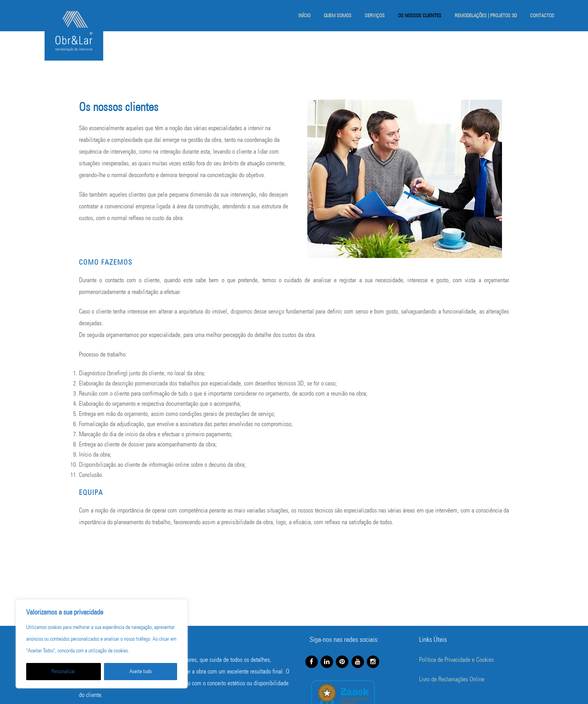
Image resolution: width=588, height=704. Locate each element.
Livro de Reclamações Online (452, 679)
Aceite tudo (141, 671)
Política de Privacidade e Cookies (456, 660)
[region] (102, 644)
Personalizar (63, 671)
